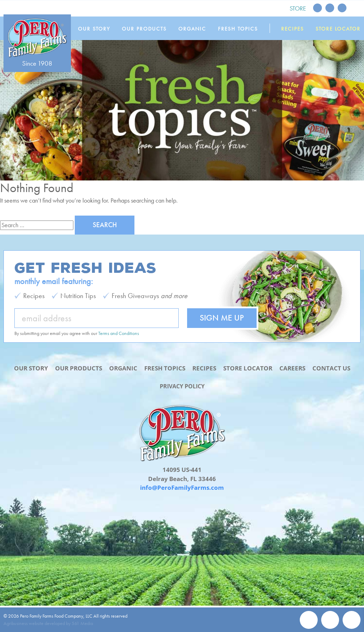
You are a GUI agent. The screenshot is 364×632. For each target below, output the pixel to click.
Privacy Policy (182, 386)
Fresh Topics (239, 29)
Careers (292, 368)
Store (298, 8)
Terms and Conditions (119, 333)
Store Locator (338, 29)
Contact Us (331, 368)
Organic (194, 29)
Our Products (147, 29)
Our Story (97, 29)
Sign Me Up (222, 318)
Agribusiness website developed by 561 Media (48, 623)
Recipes (293, 29)
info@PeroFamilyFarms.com (182, 488)
